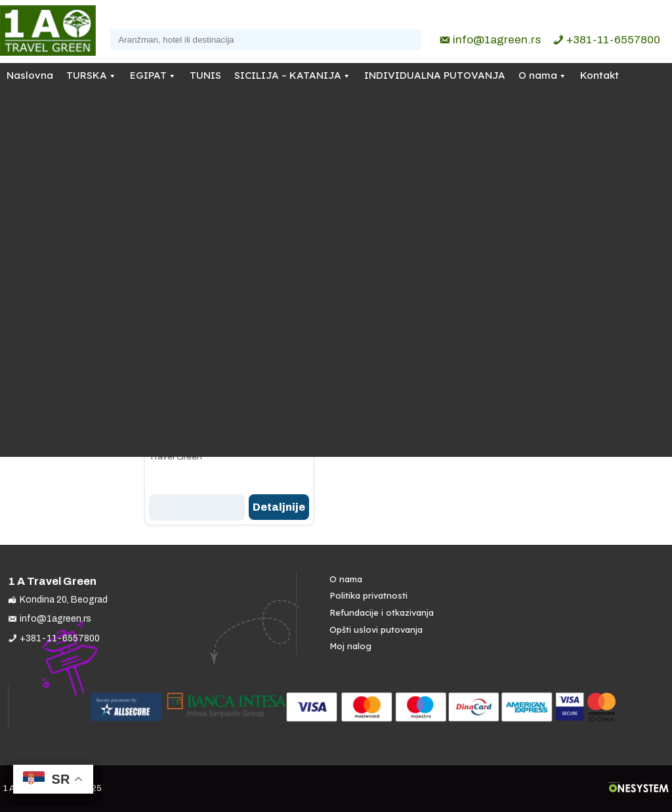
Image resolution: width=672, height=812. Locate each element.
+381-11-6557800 (613, 40)
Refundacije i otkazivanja (382, 612)
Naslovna (30, 75)
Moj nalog (350, 646)
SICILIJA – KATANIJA (288, 75)
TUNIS (205, 75)
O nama (538, 75)
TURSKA (87, 75)
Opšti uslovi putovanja (376, 630)
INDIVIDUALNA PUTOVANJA (435, 75)
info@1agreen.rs (497, 40)
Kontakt (599, 75)
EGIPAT (148, 75)
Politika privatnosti (368, 595)
